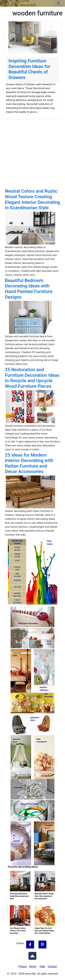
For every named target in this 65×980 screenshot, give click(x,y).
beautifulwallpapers (44, 689)
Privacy (23, 966)
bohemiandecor (49, 827)
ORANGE (17, 580)
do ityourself (16, 838)
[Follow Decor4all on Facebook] (30, 945)
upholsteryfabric (35, 719)
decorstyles (49, 643)
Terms (32, 966)
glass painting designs (30, 804)
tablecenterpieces (42, 741)
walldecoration (48, 695)
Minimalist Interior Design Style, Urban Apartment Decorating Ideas (44, 896)
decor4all (28, 4)
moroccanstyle (17, 654)
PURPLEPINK (17, 569)
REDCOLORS (17, 575)
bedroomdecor (17, 741)
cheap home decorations (28, 623)
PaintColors (49, 543)
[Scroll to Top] (32, 955)
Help (42, 966)
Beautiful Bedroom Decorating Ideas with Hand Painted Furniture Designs (29, 289)
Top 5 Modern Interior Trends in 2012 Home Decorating (18, 931)
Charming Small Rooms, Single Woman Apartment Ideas (19, 896)
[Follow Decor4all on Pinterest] (42, 945)
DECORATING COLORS (17, 542)
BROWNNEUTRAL (17, 595)
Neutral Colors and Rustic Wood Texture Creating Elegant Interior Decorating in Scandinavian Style (32, 199)
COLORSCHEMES (17, 601)
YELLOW (17, 587)
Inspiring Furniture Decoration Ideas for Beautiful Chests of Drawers (29, 69)
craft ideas (18, 788)
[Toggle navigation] (58, 3)
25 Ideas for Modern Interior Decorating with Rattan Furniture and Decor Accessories (29, 463)
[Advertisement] (32, 153)
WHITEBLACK (17, 549)
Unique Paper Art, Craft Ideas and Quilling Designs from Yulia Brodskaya (44, 931)
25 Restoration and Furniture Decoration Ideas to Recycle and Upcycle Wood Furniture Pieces (32, 378)
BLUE (17, 561)
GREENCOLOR (17, 555)
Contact (52, 966)
